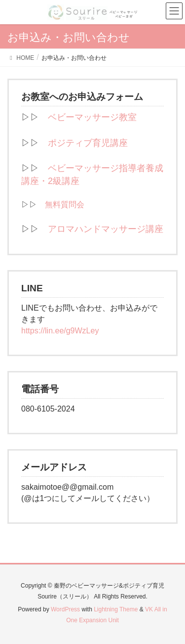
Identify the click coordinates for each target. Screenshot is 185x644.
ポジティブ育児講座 (88, 143)
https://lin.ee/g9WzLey (60, 331)
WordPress (65, 609)
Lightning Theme (116, 609)
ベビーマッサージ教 (88, 117)
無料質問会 (65, 205)
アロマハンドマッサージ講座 (106, 229)
